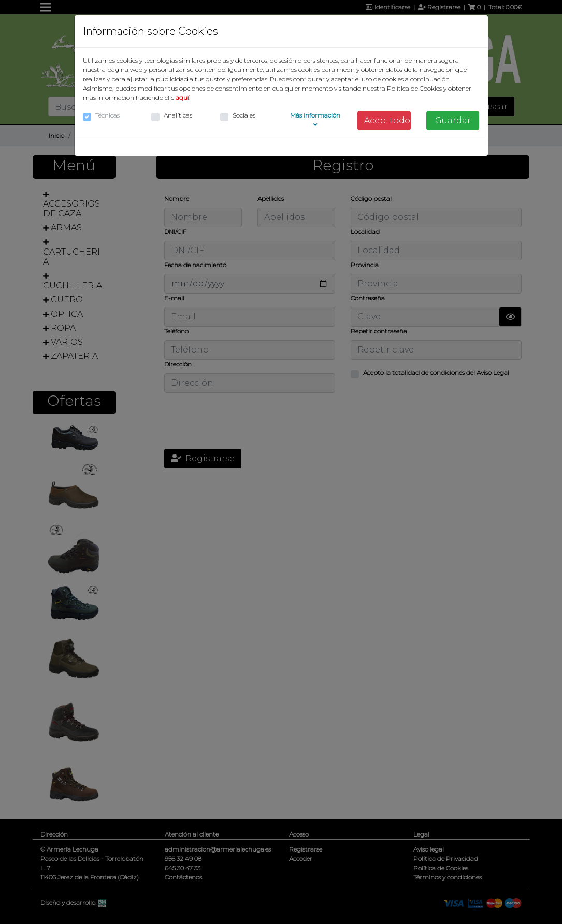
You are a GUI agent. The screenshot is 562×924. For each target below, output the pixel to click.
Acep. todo (387, 120)
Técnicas (107, 115)
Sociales (244, 115)
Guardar (453, 120)
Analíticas (178, 115)
